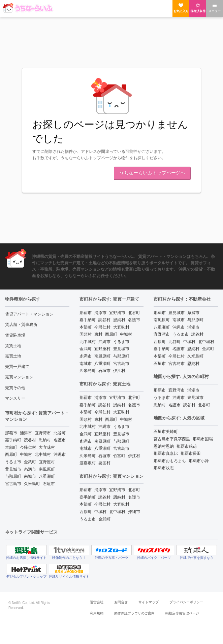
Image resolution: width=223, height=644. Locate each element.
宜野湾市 (43, 433)
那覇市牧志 (164, 468)
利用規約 (97, 613)
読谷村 (30, 440)
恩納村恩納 (164, 446)
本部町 (11, 447)
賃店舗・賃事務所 (21, 325)
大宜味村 (47, 447)
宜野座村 (47, 462)
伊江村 (119, 371)
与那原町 (13, 476)
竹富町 (119, 456)
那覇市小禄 (199, 461)
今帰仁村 (28, 447)
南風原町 (47, 469)
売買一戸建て (17, 367)
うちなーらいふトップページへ (152, 173)
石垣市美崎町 (166, 432)
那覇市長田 (191, 453)
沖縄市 (60, 454)
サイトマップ (149, 602)
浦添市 (26, 433)
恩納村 (45, 440)
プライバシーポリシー (186, 602)
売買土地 (13, 356)
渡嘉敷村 (88, 463)
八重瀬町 (47, 476)
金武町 (30, 462)
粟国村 (104, 463)
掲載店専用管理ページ (182, 613)
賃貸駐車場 (15, 335)
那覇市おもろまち (170, 461)
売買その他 (15, 388)
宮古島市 (13, 484)
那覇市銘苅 (187, 446)
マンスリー (15, 398)
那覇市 (11, 433)
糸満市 (30, 469)
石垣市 (49, 484)
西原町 (11, 454)
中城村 (26, 454)
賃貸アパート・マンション (29, 314)
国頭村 (86, 334)
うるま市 (13, 462)
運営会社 (97, 602)
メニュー (215, 8)
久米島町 (32, 484)
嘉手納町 (13, 440)
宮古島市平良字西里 (172, 439)
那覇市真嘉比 (166, 453)
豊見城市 (13, 469)
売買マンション (19, 377)
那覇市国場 (203, 439)
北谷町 (60, 433)
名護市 (60, 440)
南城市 (30, 476)
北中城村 (43, 454)
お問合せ (121, 602)
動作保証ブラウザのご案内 (134, 613)
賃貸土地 (13, 346)
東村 (98, 334)
